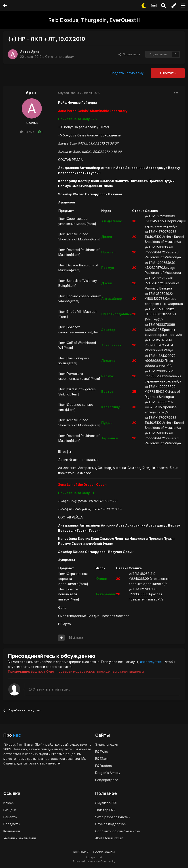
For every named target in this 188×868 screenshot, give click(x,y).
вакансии (73, 759)
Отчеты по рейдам (60, 57)
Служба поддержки (111, 824)
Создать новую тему (127, 73)
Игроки (9, 803)
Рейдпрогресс (107, 780)
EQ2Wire (102, 751)
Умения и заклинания (20, 838)
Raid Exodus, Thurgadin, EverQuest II (94, 20)
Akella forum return (109, 838)
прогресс (51, 759)
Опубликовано (79, 93)
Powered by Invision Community (94, 861)
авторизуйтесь (152, 662)
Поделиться (129, 54)
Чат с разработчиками (113, 817)
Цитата (78, 637)
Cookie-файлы (104, 852)
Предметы (12, 824)
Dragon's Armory (108, 773)
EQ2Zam (101, 759)
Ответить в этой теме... (49, 689)
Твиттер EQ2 (105, 810)
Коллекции (12, 831)
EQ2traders (104, 765)
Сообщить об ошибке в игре (118, 831)
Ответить (168, 73)
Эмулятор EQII (106, 803)
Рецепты (10, 817)
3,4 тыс (27, 132)
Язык (81, 852)
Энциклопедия (107, 744)
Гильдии (10, 810)
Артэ (36, 52)
